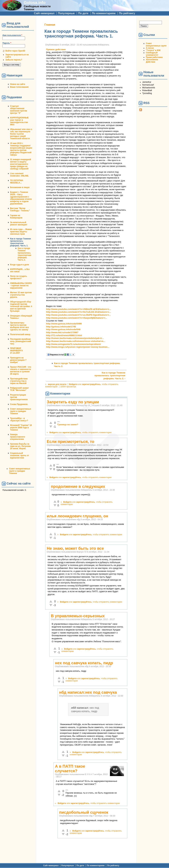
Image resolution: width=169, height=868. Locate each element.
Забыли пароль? (14, 60)
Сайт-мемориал (44, 13)
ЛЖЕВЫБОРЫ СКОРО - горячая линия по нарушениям (21, 286)
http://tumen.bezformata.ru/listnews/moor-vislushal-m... (76, 341)
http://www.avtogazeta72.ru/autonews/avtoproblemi (73, 344)
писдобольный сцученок (84, 812)
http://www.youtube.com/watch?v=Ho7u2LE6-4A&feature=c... (79, 312)
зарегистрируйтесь (91, 384)
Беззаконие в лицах (20, 187)
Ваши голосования (19, 87)
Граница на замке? (68, 425)
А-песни (150, 48)
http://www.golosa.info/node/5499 (64, 324)
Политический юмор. (20, 334)
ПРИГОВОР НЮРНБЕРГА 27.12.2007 (16, 351)
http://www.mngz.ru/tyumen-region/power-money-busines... (78, 347)
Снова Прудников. (19, 404)
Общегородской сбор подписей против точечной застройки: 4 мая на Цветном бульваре (21, 306)
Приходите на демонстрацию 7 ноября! (18, 360)
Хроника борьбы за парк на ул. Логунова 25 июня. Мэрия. (20, 446)
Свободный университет (152, 54)
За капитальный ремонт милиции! (19, 224)
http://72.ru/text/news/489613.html (64, 335)
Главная (50, 25)
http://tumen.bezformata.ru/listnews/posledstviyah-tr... (75, 338)
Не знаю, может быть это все (75, 548)
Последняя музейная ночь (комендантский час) (20, 341)
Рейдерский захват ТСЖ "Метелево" (19, 389)
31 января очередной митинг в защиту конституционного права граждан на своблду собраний (21, 164)
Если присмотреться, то (70, 442)
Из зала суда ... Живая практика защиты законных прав (21, 232)
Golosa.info (35, 3)
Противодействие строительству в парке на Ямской (19, 381)
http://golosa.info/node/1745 (61, 327)
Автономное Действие (152, 61)
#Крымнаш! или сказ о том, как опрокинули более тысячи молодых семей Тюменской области (21, 134)
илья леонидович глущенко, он (77, 516)
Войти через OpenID (15, 51)
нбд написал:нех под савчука (88, 692)
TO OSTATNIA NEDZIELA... (17, 182)
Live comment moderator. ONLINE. (19, 175)
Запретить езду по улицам (73, 402)
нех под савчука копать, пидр (84, 663)
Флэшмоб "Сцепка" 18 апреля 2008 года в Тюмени (21, 428)
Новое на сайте (18, 84)
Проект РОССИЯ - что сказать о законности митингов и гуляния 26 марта (21, 370)
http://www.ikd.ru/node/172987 (62, 332)
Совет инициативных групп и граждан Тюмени (21, 411)
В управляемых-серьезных (78, 616)
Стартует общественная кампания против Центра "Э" (19, 110)
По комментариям (104, 13)
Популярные (66, 13)
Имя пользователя (12, 35)
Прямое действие (56, 49)
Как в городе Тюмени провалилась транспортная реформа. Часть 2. (24, 254)
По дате (83, 13)
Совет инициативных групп (156, 45)
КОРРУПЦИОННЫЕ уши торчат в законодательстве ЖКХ (19, 121)
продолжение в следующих (78, 486)
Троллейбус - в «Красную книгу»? (19, 419)
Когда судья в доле (20, 265)
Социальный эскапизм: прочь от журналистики (20, 455)
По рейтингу (127, 13)
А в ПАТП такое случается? (70, 769)
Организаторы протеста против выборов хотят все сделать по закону (19, 326)
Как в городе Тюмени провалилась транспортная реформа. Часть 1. (20, 242)
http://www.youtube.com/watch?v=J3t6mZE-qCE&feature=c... (79, 309)
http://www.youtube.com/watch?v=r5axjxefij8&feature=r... (76, 318)
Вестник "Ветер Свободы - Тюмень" (20, 209)
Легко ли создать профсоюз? (18, 277)
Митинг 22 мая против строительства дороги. (21, 295)
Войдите (73, 384)
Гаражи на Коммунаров (16, 217)
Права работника (154, 57)
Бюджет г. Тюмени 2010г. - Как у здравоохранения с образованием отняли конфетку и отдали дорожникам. (21, 198)
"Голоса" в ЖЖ (153, 50)
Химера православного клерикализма (18, 437)
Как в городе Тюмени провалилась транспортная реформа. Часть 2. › (110, 376)
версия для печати (57, 384)
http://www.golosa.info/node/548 (63, 329)
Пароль (7, 43)
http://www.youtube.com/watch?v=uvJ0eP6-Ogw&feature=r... (78, 315)
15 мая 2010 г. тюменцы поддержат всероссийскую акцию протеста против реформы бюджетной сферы (21, 149)
